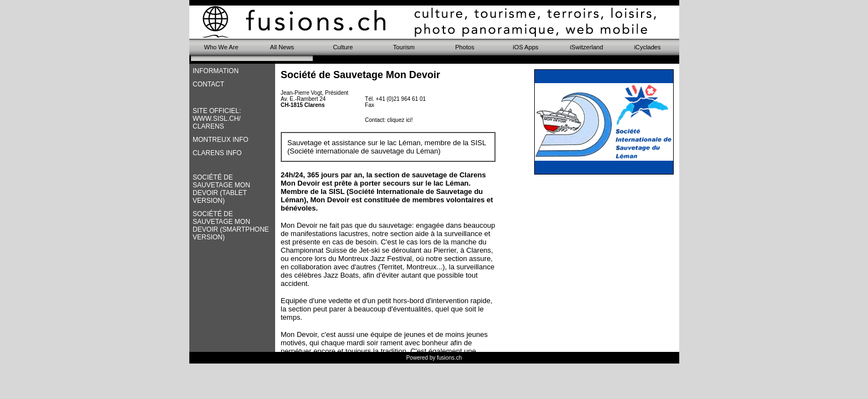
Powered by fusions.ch (434, 358)
